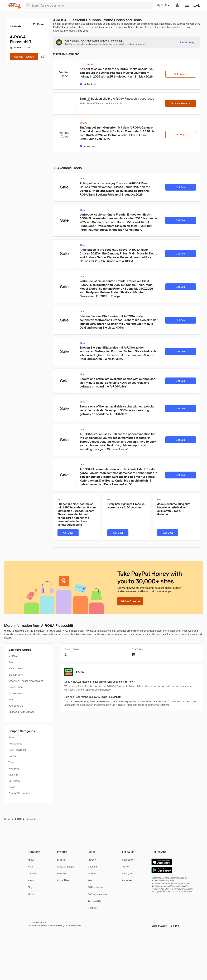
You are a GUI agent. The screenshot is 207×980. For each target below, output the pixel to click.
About (31, 860)
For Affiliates (64, 880)
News (31, 880)
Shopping (14, 768)
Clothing (13, 775)
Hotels (12, 756)
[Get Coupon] (181, 74)
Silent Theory (16, 668)
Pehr (11, 700)
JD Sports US (16, 706)
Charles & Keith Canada (21, 712)
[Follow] (39, 24)
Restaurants (15, 744)
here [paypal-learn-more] (79, 926)
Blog (30, 887)
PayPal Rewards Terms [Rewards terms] (90, 103)
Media (31, 894)
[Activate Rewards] (24, 57)
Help (30, 867)
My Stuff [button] (163, 5)
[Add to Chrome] (130, 601)
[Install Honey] (187, 42)
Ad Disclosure (95, 887)
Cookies (92, 908)
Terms (91, 880)
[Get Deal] (181, 187)
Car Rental (14, 781)
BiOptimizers (16, 675)
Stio (11, 662)
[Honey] (14, 6)
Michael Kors (16, 693)
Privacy (92, 860)
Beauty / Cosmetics (19, 793)
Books (12, 787)
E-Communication (98, 894)
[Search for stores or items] (89, 6)
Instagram (128, 874)
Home (8, 819)
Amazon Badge (66, 867)
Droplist (61, 860)
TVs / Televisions (17, 750)
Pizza (11, 737)
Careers (32, 874)
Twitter (126, 867)
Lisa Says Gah (16, 687)
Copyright (93, 867)
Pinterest (127, 880)
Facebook (127, 860)
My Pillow (13, 656)
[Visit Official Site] (43, 57)
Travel (12, 762)
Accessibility (95, 901)
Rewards (62, 874)
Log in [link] (197, 5)
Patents (92, 874)
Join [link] (187, 5)
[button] (165, 926)
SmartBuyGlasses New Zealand (26, 681)
